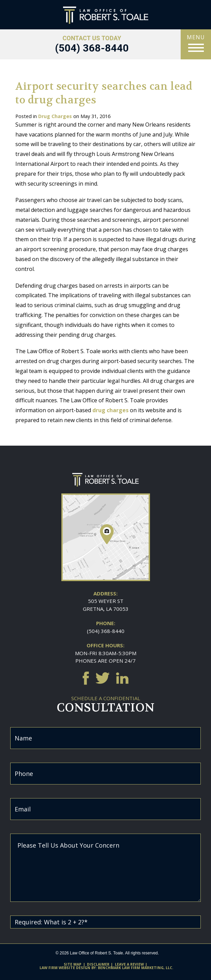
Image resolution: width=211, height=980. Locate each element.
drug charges (110, 410)
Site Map (73, 964)
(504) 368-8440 (106, 631)
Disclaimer (98, 964)
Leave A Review (129, 964)
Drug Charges (55, 116)
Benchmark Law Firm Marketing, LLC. (135, 968)
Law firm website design (65, 968)
